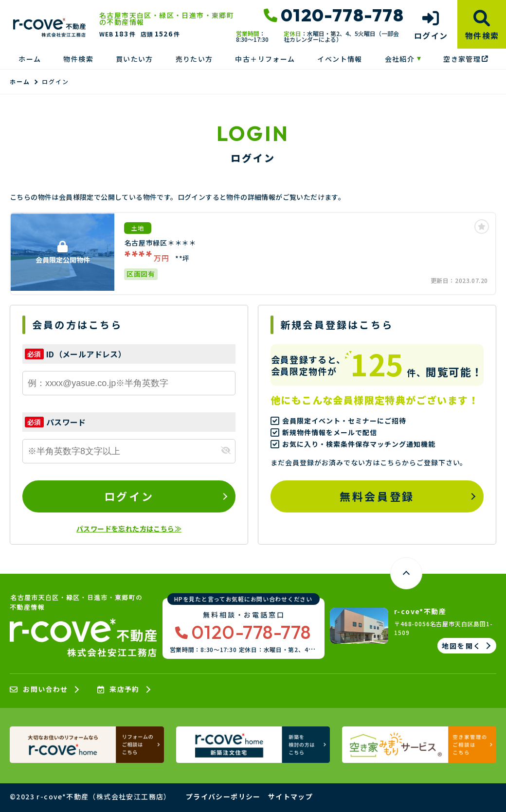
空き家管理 (466, 59)
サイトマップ (290, 796)
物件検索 (78, 59)
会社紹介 (400, 59)
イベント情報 (340, 59)
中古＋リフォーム (265, 59)
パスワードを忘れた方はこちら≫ (129, 529)
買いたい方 (135, 59)
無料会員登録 (377, 496)
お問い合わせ (39, 689)
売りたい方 (194, 59)
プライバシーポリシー (223, 796)
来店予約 (118, 689)
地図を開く (461, 646)
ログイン (129, 496)
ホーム (30, 59)
